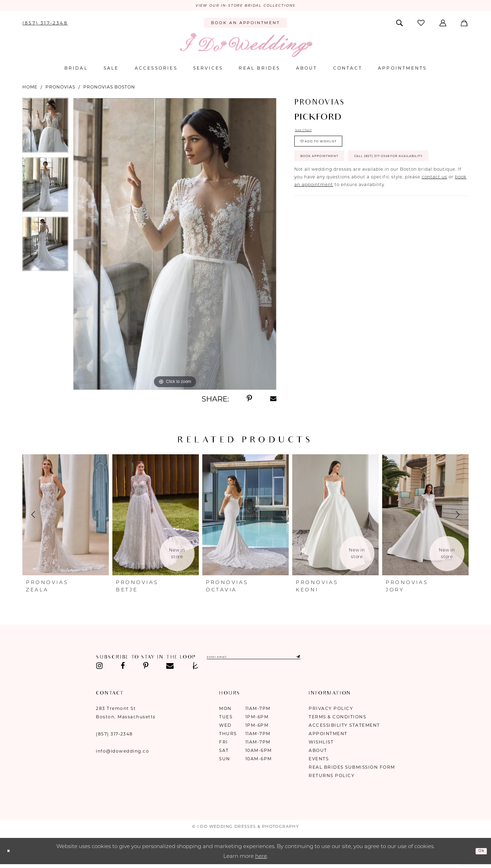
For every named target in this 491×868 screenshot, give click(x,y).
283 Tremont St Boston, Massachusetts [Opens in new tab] (126, 715)
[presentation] (66, 517)
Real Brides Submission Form (352, 769)
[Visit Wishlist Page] (422, 25)
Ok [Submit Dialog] (479, 853)
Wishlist (321, 744)
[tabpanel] (45, 129)
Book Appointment (331, 171)
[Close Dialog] (10, 853)
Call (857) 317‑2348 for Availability (353, 192)
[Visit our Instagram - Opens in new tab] (99, 668)
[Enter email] (275, 660)
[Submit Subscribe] (334, 660)
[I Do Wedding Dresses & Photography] (246, 47)
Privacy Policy (331, 710)
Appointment (328, 736)
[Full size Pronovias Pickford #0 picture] (175, 246)
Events (319, 761)
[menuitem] (45, 24)
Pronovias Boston (109, 89)
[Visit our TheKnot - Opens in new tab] (195, 668)
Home (30, 89)
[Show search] (400, 24)
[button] (443, 24)
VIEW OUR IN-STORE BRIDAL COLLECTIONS (246, 7)
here (261, 858)
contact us (434, 215)
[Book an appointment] (246, 25)
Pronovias (60, 89)
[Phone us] (45, 24)
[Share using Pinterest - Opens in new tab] (249, 401)
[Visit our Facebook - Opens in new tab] (123, 668)
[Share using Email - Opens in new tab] (273, 401)
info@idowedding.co (122, 753)
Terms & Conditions (337, 719)
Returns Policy (332, 778)
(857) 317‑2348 (114, 736)
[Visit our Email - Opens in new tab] (170, 668)
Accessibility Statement (344, 727)
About (318, 752)
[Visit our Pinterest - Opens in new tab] (146, 668)
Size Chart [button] (307, 133)
